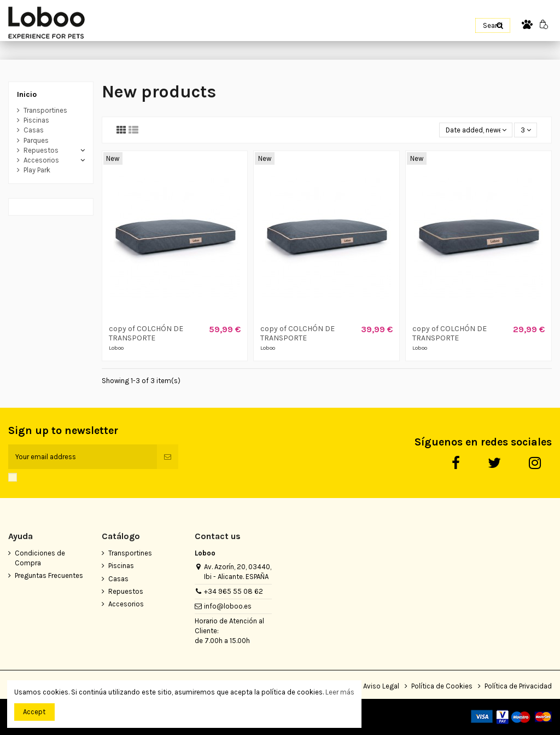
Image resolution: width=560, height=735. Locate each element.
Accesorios (41, 160)
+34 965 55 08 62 (234, 591)
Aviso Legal (381, 686)
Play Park (37, 170)
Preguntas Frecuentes (49, 575)
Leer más (340, 692)
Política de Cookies (442, 686)
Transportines (45, 110)
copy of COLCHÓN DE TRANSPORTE (146, 333)
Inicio (27, 94)
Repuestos (41, 150)
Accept (34, 712)
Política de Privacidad (518, 686)
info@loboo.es (228, 606)
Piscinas (36, 120)
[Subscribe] (168, 457)
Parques (36, 140)
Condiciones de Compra (40, 558)
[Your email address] (83, 457)
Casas (34, 130)
